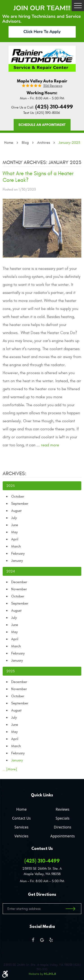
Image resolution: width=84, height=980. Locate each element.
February (18, 554)
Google (42, 940)
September (20, 504)
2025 (11, 486)
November (19, 589)
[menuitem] (22, 808)
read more (50, 445)
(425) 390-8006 (48, 113)
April (15, 539)
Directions (62, 827)
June (15, 525)
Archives (44, 143)
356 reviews (53, 86)
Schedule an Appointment (42, 125)
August (16, 511)
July (14, 518)
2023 (10, 671)
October (18, 496)
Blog (25, 143)
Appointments (63, 836)
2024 (11, 571)
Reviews (63, 809)
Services (21, 827)
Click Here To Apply (42, 32)
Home (9, 143)
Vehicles (22, 836)
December (19, 582)
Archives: (14, 474)
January (17, 561)
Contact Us (21, 818)
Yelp (51, 940)
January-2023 (69, 143)
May (14, 532)
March (16, 546)
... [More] (10, 769)
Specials (62, 818)
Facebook (33, 940)
